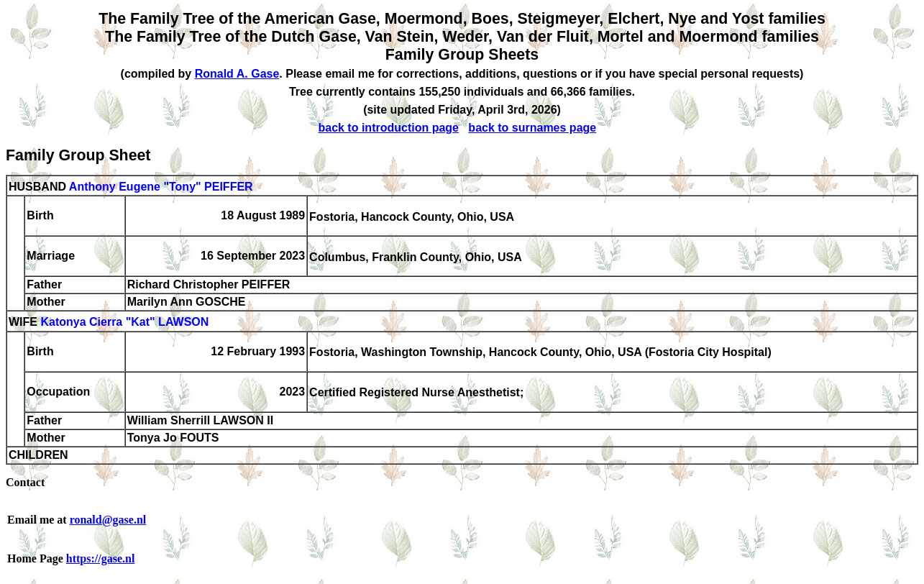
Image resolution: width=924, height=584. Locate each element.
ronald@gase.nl (108, 520)
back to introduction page (388, 128)
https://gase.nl (101, 558)
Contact (25, 482)
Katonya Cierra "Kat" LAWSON (124, 323)
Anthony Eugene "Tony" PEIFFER (161, 187)
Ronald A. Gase (237, 74)
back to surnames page (532, 128)
